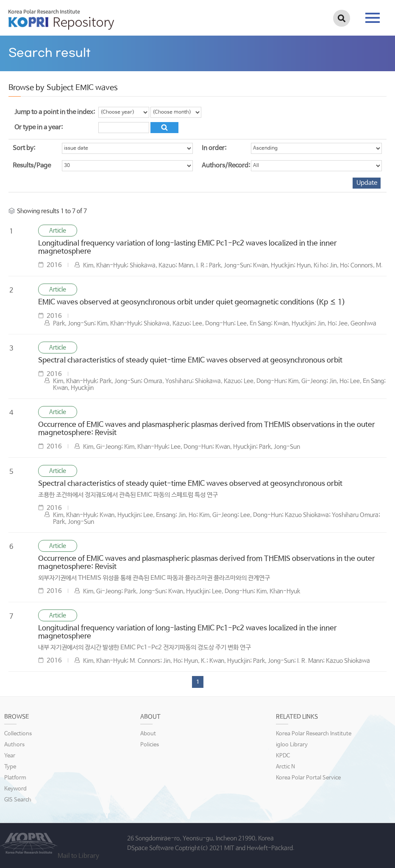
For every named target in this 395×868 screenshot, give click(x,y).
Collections (18, 734)
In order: (214, 148)
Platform (15, 778)
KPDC (283, 756)
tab (373, 18)
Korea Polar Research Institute (314, 734)
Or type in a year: (39, 127)
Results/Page (32, 166)
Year (10, 756)
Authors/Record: (226, 166)
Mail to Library (78, 856)
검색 (342, 18)
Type (10, 767)
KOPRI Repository (61, 19)
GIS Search (18, 800)
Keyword (15, 789)
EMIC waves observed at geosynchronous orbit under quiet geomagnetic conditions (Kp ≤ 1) (192, 302)
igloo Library (292, 745)
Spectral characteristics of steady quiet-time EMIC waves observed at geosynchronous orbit (190, 360)
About (148, 734)
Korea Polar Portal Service (308, 778)
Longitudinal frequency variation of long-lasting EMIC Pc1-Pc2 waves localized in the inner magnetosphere (188, 248)
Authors (14, 745)
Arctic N (285, 767)
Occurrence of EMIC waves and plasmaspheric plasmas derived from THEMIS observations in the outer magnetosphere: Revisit (207, 429)
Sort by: (24, 148)
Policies (150, 745)
